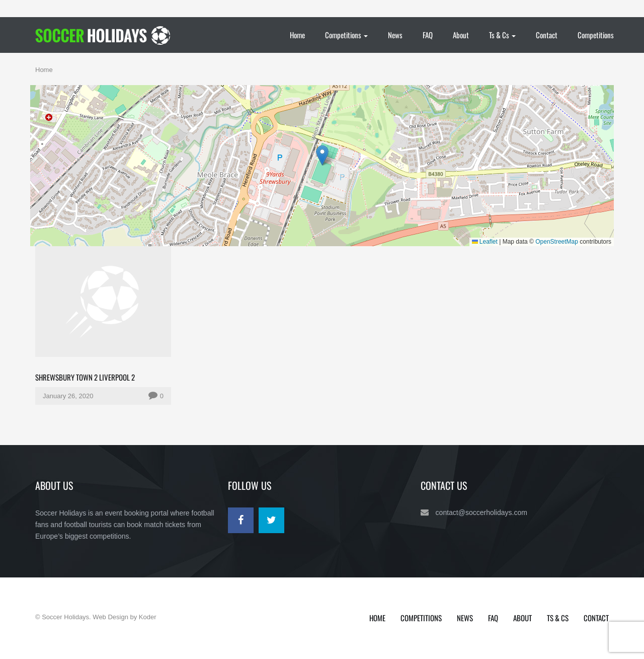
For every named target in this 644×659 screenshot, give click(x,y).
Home (297, 35)
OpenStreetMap (557, 242)
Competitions (346, 35)
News (395, 35)
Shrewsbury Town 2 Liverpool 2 (85, 377)
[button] (322, 155)
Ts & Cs (502, 35)
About (461, 35)
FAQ (428, 35)
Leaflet (485, 242)
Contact (547, 35)
